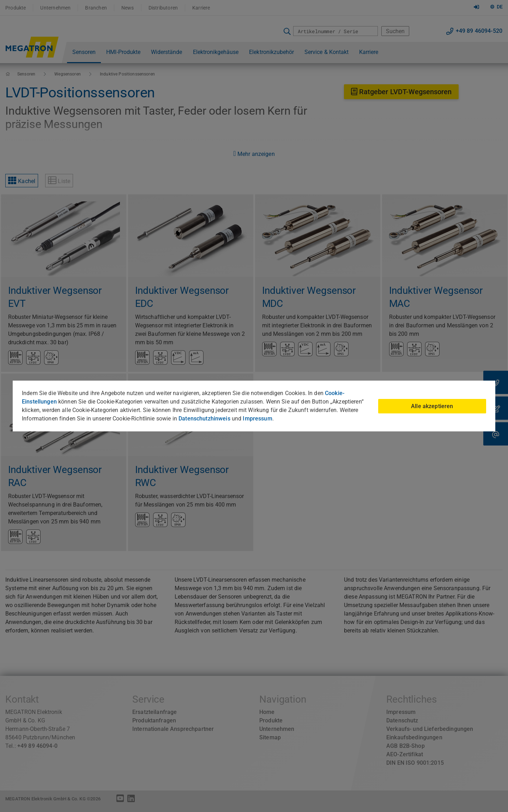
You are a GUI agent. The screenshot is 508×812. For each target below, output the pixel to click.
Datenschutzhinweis (204, 419)
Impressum (257, 419)
